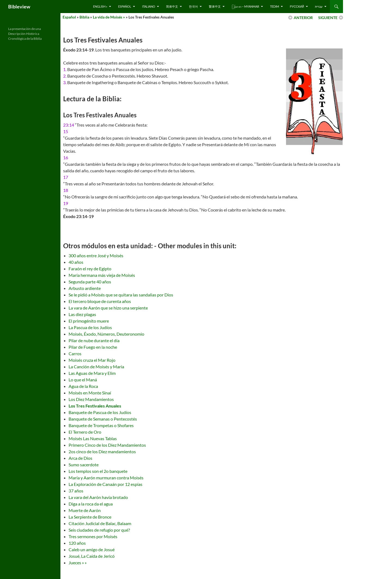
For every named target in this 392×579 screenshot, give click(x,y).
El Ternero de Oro (85, 432)
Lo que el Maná (83, 380)
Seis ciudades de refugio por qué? (99, 530)
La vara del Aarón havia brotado (98, 497)
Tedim (275, 6)
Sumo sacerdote (84, 465)
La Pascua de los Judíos (90, 327)
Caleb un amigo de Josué (92, 549)
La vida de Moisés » (109, 17)
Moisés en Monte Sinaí (90, 393)
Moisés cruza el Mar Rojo (92, 360)
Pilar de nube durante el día (94, 340)
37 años (76, 491)
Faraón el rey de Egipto (90, 269)
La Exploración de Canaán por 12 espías (105, 484)
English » (100, 6)
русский (297, 6)
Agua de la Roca (83, 386)
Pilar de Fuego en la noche (93, 347)
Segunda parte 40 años (90, 282)
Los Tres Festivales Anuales (95, 406)
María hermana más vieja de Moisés (102, 275)
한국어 (193, 6)
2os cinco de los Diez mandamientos (102, 451)
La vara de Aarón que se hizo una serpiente (108, 308)
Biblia (84, 17)
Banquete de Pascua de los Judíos (100, 412)
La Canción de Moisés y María (96, 367)
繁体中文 (215, 6)
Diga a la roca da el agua (91, 504)
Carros (75, 353)
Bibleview (19, 7)
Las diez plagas (82, 314)
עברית (319, 6)
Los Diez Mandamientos (91, 399)
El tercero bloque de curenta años (100, 301)
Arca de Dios (80, 458)
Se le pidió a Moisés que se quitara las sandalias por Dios (121, 295)
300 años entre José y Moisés (96, 255)
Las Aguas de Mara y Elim (92, 373)
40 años (76, 262)
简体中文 (172, 6)
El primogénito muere (89, 321)
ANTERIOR (303, 18)
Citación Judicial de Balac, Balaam (100, 523)
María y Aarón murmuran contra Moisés (106, 478)
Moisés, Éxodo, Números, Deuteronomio (106, 334)
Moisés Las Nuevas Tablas (93, 438)
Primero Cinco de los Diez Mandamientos (107, 445)
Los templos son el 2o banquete (98, 471)
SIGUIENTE (328, 18)
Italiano (149, 6)
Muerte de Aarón (85, 510)
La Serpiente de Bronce (90, 517)
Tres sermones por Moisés (93, 536)
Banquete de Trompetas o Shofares (101, 425)
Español (125, 6)
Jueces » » (78, 563)
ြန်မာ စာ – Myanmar (245, 6)
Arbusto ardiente (85, 288)
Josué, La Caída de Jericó (92, 556)
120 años (77, 543)
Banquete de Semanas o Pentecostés (103, 419)
